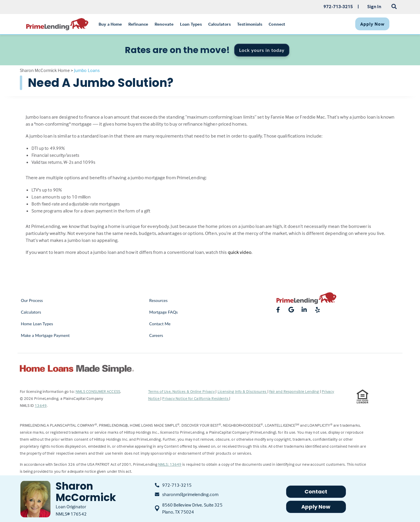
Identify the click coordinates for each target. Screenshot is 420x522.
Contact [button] (316, 492)
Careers (156, 335)
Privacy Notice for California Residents (196, 398)
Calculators (31, 312)
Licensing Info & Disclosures (243, 391)
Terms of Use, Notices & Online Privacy (182, 391)
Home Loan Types (37, 324)
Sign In (374, 6)
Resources (159, 300)
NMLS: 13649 (170, 464)
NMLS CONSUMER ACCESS (98, 391)
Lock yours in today (262, 50)
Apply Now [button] (316, 507)
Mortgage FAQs (164, 312)
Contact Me (160, 324)
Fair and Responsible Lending (295, 391)
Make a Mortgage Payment (45, 335)
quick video (240, 252)
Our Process (32, 300)
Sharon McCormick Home (45, 70)
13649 (41, 405)
